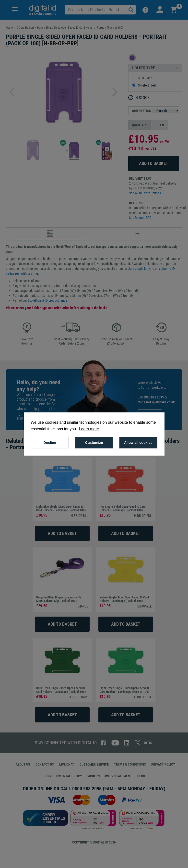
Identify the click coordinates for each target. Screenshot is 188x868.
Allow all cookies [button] (138, 443)
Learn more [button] (89, 429)
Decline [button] (50, 443)
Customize (94, 443)
